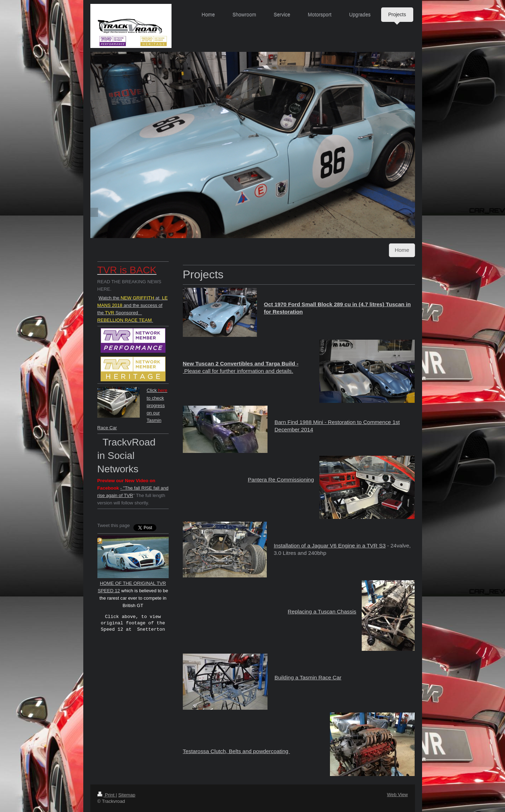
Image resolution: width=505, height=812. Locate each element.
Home (402, 250)
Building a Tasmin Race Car (308, 677)
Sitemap (127, 795)
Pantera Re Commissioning (281, 480)
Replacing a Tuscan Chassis (322, 611)
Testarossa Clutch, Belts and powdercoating (236, 751)
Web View (398, 795)
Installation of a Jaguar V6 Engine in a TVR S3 (330, 546)
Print (107, 795)
